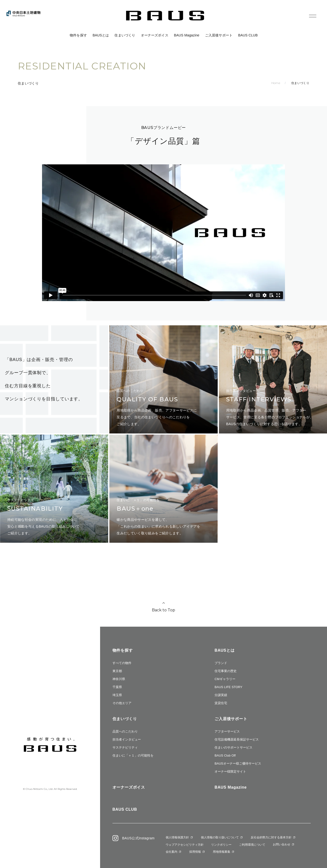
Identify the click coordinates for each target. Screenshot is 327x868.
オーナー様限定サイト (230, 771)
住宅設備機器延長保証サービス (237, 739)
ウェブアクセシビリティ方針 (185, 845)
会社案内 (172, 852)
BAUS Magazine (187, 35)
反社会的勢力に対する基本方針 (271, 837)
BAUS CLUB (248, 35)
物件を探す (78, 35)
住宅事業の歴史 (226, 671)
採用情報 (195, 852)
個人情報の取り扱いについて (220, 837)
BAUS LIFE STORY (228, 687)
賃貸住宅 (221, 703)
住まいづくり (125, 35)
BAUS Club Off (225, 755)
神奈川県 (119, 679)
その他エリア (122, 703)
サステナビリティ (125, 747)
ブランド (221, 663)
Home (276, 83)
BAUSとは (101, 35)
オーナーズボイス (155, 35)
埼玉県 (117, 695)
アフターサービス (227, 731)
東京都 (117, 671)
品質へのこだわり (125, 731)
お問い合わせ (282, 844)
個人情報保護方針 (177, 837)
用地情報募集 (222, 852)
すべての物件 (122, 663)
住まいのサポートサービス (233, 747)
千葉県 (117, 687)
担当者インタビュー (127, 739)
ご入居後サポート (219, 35)
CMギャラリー (225, 679)
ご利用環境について (252, 845)
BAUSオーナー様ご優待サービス (238, 763)
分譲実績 (221, 695)
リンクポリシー (221, 845)
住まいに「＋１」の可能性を (133, 755)
